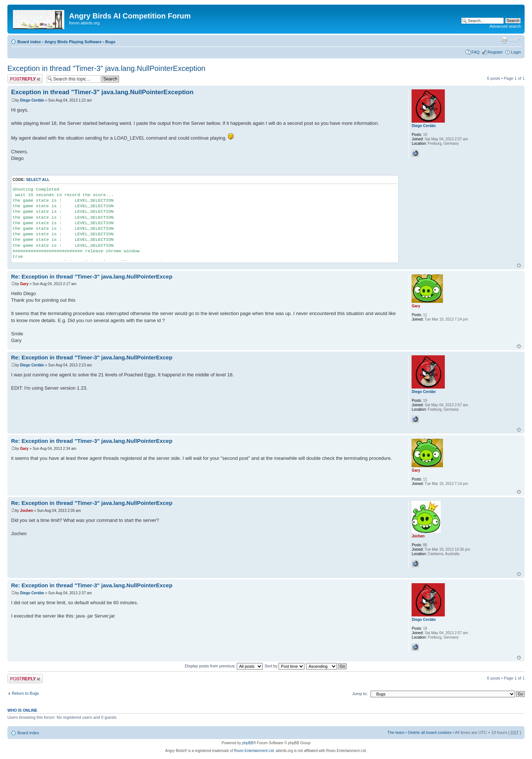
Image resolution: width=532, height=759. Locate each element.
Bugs (110, 42)
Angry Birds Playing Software (73, 42)
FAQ (475, 52)
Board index (29, 42)
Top (519, 265)
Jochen (26, 511)
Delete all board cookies (430, 732)
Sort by (284, 666)
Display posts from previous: (224, 666)
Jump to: (360, 694)
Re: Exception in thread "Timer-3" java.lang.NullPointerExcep (92, 276)
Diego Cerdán (32, 100)
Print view (504, 40)
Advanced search (505, 26)
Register (495, 52)
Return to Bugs (25, 693)
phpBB (248, 743)
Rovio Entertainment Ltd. (254, 751)
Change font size (516, 40)
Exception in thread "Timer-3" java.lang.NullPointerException (106, 68)
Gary (24, 284)
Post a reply (25, 79)
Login (516, 52)
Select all (38, 180)
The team (396, 732)
